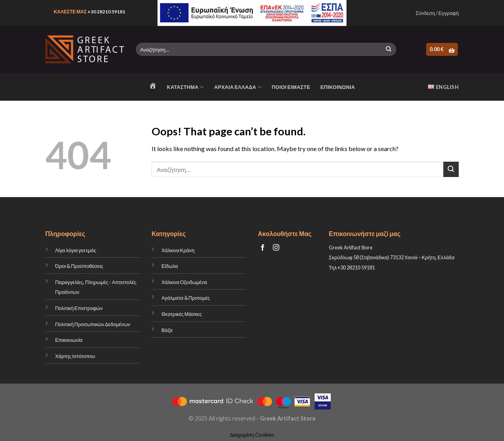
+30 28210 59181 (106, 12)
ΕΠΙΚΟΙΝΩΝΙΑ (338, 87)
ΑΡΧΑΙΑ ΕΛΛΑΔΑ (238, 87)
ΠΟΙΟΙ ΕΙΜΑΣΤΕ (291, 87)
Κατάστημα (185, 87)
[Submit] (388, 50)
